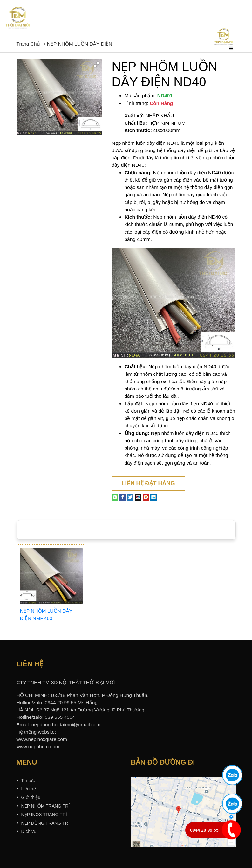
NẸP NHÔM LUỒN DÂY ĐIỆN (80, 44)
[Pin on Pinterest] (146, 497)
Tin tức (28, 780)
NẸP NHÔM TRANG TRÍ (46, 806)
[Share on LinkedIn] (153, 497)
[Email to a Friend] (138, 497)
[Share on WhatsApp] (115, 497)
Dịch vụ (29, 831)
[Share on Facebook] (123, 497)
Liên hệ (29, 789)
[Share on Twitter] (130, 497)
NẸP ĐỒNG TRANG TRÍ (45, 823)
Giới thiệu (31, 797)
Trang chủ (28, 44)
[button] (97, 65)
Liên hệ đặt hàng (148, 483)
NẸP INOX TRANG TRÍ (44, 815)
